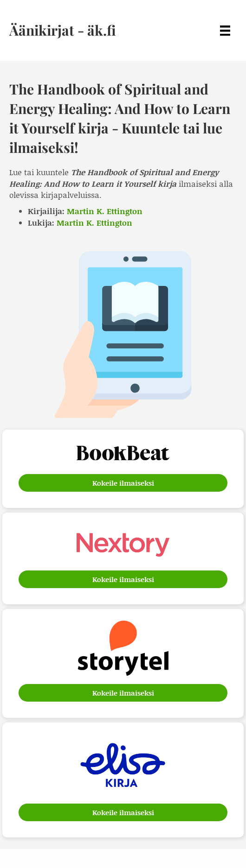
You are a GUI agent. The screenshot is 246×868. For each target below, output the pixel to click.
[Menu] (225, 30)
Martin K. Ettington (105, 211)
